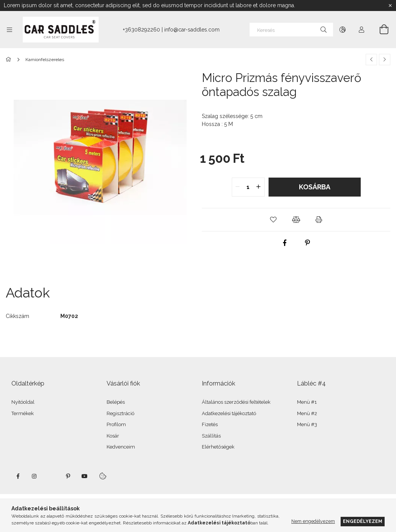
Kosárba (315, 187)
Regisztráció (120, 413)
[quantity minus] (238, 187)
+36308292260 (141, 30)
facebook (18, 476)
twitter (51, 476)
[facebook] (285, 243)
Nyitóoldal (23, 402)
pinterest (68, 476)
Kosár (113, 436)
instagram (35, 476)
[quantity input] (248, 187)
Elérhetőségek (218, 447)
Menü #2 (307, 413)
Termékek (23, 413)
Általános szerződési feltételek (236, 402)
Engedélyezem (363, 521)
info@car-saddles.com (192, 30)
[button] (273, 220)
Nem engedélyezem (313, 521)
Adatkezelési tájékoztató (229, 413)
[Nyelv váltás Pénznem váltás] (343, 30)
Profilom (116, 424)
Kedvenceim (121, 447)
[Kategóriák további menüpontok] (9, 30)
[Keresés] (291, 30)
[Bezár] (390, 6)
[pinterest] (308, 243)
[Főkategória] (10, 60)
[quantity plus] (259, 187)
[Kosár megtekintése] (380, 30)
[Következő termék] (385, 60)
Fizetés (210, 424)
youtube (85, 476)
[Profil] (361, 30)
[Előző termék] (371, 60)
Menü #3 (307, 424)
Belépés (116, 402)
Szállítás (211, 436)
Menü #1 (307, 402)
